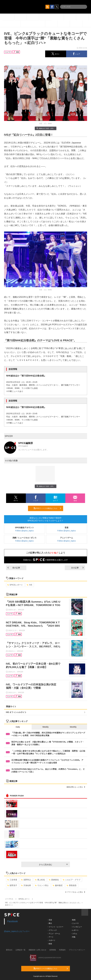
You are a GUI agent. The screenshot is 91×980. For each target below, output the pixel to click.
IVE (29, 585)
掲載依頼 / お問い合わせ (37, 950)
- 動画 (73, 920)
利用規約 (62, 950)
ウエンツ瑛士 (42, 885)
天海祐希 (26, 885)
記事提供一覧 (21, 950)
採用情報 (53, 950)
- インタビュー (77, 927)
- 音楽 (50, 920)
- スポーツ (51, 940)
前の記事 (14, 568)
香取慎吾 (72, 885)
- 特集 (73, 937)
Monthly (73, 727)
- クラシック (52, 930)
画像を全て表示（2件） (45, 128)
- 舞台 (50, 923)
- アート (51, 937)
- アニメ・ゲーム (54, 934)
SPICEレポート (15, 585)
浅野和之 (26, 880)
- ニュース (75, 923)
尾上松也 (40, 880)
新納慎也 (54, 880)
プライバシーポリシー (77, 950)
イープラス (9, 899)
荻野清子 (12, 885)
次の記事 (77, 568)
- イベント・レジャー (56, 927)
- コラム (74, 934)
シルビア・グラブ (72, 880)
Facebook (13, 921)
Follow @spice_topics (24, 531)
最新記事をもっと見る (76, 787)
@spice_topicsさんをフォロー (17, 931)
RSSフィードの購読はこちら (47, 508)
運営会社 (9, 950)
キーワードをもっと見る (75, 892)
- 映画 (50, 944)
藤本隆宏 (58, 885)
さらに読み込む (53, 865)
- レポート (75, 930)
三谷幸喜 (12, 880)
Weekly (46, 727)
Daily (18, 727)
